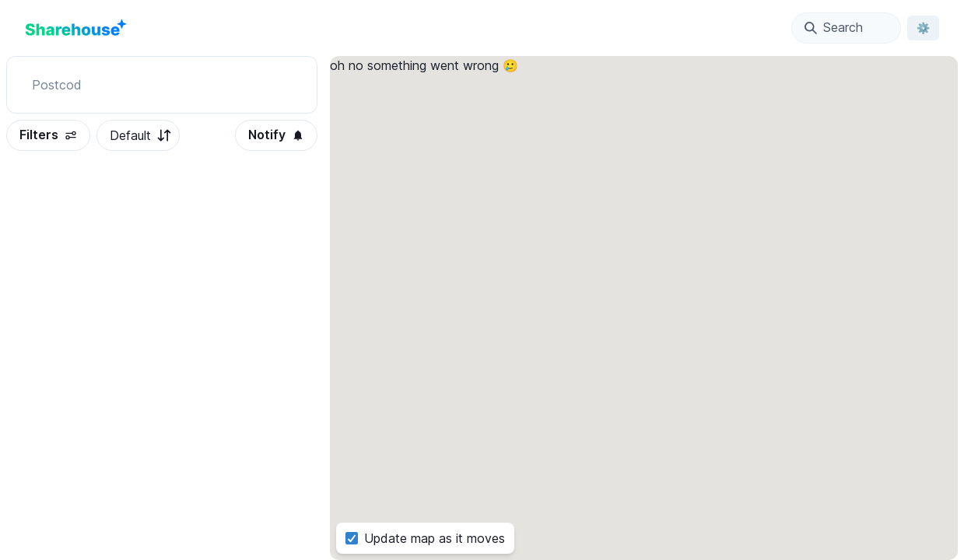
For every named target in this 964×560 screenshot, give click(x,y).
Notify (276, 135)
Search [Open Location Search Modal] (834, 27)
